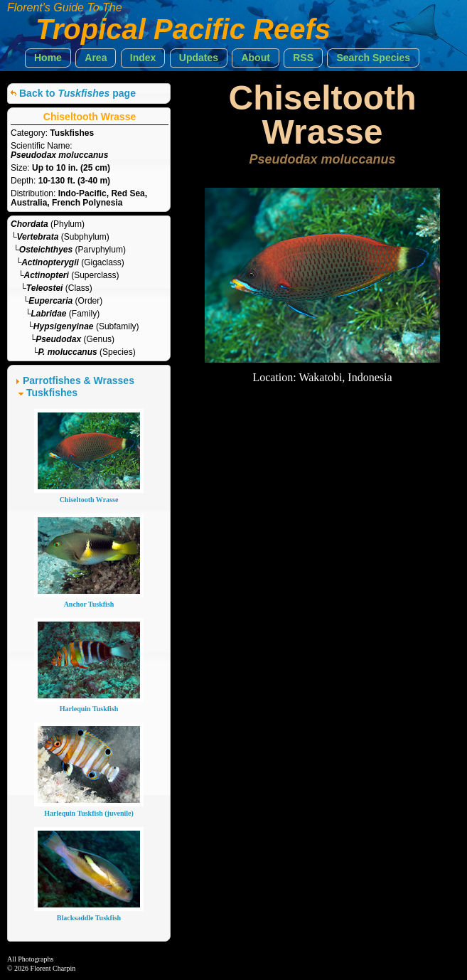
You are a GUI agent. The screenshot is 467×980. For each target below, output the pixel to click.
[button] (48, 58)
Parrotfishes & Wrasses (79, 380)
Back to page (77, 93)
